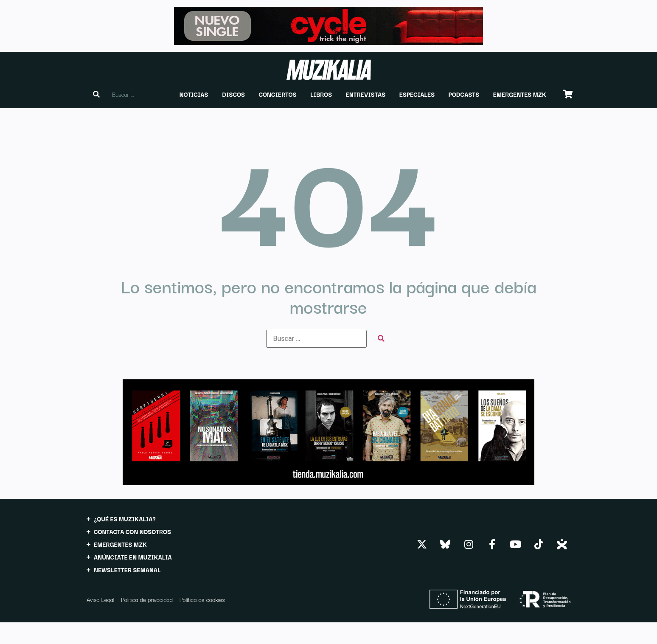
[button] (194, 94)
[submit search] (381, 339)
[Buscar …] (316, 339)
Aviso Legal (100, 599)
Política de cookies (202, 599)
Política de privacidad (147, 599)
